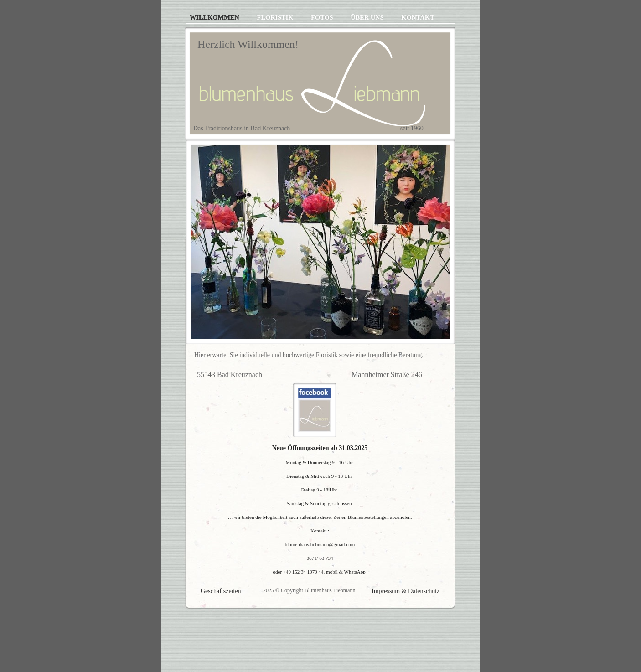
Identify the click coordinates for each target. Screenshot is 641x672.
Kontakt (418, 17)
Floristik (276, 17)
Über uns (368, 17)
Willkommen (215, 17)
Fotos (323, 17)
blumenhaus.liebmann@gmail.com (320, 544)
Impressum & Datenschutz (406, 591)
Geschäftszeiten (221, 591)
